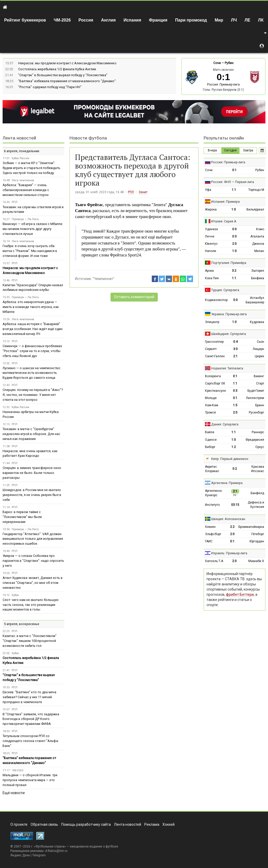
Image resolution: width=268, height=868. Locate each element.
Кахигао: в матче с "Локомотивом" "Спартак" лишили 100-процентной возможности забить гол (30, 641)
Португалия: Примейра (229, 263)
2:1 (235, 356)
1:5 (235, 405)
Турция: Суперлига (225, 290)
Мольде (211, 398)
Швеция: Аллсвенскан (228, 519)
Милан (259, 251)
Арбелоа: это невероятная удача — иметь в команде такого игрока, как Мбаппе (31, 307)
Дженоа (258, 244)
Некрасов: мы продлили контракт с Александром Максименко (67, 63)
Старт (260, 383)
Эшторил (258, 271)
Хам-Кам (212, 405)
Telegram (39, 855)
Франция (158, 20)
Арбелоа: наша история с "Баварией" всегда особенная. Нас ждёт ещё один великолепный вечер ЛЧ (33, 329)
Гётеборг (258, 534)
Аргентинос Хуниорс (214, 493)
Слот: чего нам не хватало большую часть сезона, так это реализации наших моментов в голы (31, 605)
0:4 (235, 342)
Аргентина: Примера (227, 483)
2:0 (234, 244)
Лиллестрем (255, 398)
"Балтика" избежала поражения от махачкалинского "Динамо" (67, 81)
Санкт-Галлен (215, 356)
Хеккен (210, 527)
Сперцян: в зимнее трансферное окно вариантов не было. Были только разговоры (32, 473)
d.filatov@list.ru (56, 851)
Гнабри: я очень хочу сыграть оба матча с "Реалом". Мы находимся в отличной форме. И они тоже (30, 251)
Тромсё (210, 412)
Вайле (210, 432)
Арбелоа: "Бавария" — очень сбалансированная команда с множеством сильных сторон (26, 190)
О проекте (19, 824)
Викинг (259, 376)
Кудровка (257, 322)
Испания (132, 20)
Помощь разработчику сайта (86, 824)
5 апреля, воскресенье (22, 624)
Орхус (260, 447)
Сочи (217, 63)
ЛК (261, 20)
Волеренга (213, 376)
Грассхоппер (214, 342)
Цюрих (259, 356)
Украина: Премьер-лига (229, 314)
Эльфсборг (213, 534)
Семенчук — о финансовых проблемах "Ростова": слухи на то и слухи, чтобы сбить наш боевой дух (32, 351)
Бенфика (258, 278)
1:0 (234, 209)
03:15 (235, 505)
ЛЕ (248, 20)
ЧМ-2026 (62, 20)
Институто (212, 505)
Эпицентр (212, 322)
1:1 (234, 190)
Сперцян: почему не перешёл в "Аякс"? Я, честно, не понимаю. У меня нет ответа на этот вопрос (33, 395)
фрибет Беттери (240, 594)
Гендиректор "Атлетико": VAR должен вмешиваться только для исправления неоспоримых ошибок (33, 539)
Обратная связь (44, 824)
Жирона (211, 209)
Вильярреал (255, 209)
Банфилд (257, 493)
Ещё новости (14, 793)
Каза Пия (212, 278)
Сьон (260, 342)
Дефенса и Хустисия (256, 505)
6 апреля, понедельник (22, 151)
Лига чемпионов (23, 180)
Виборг (210, 447)
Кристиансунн (215, 391)
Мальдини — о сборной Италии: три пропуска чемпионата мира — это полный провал (30, 780)
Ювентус (211, 244)
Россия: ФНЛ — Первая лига (233, 182)
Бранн (260, 405)
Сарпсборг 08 (215, 383)
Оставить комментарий (134, 297)
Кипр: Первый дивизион (230, 459)
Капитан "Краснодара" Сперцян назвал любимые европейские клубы (33, 288)
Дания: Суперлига (225, 424)
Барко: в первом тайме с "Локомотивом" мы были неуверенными (22, 517)
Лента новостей (19, 138)
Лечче (210, 236)
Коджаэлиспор (216, 300)
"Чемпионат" (104, 279)
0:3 (234, 236)
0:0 (234, 229)
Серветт (211, 349)
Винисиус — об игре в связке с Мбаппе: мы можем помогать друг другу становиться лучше (33, 229)
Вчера (212, 150)
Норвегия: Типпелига (227, 368)
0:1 (234, 170)
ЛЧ (234, 20)
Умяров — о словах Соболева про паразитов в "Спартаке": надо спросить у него (33, 561)
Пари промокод (191, 20)
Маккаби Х (256, 561)
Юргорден (257, 541)
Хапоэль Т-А (214, 561)
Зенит (143, 192)
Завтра (248, 150)
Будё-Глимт (256, 391)
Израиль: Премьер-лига (229, 553)
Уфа (208, 190)
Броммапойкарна (251, 527)
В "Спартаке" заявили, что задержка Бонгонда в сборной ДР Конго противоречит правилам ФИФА (31, 719)
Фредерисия (255, 440)
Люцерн (258, 349)
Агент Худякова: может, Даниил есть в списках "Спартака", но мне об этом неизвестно (33, 583)
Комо (260, 229)
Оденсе (211, 440)
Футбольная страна (50, 846)
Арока (209, 271)
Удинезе (211, 229)
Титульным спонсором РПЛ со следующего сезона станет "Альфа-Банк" (31, 741)
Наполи (211, 251)
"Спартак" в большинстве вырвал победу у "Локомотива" (63, 75)
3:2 (234, 271)
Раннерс (258, 432)
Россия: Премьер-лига (223, 85)
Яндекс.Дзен (20, 855)
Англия (108, 20)
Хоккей (169, 824)
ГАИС (209, 541)
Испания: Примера (225, 202)
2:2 (232, 527)
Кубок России (20, 158)
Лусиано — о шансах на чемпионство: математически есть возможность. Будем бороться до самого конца (32, 373)
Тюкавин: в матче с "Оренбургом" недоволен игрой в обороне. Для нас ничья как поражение (31, 434)
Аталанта (257, 236)
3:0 (235, 349)
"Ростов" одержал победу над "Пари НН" (50, 87)
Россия (86, 20)
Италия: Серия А (224, 221)
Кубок (15, 595)
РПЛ (131, 192)
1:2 (234, 447)
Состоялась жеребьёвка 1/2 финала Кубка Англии (57, 69)
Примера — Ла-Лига (25, 219)
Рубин (229, 63)
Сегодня (230, 150)
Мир (219, 20)
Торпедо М (256, 190)
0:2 (235, 469)
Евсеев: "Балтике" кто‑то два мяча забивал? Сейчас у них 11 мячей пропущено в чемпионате (29, 697)
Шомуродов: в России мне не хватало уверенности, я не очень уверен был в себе (32, 495)
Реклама (152, 824)
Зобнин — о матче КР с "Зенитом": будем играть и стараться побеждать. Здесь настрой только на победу (32, 168)
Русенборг (256, 412)
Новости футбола (88, 138)
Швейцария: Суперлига (229, 334)
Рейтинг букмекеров (25, 20)
